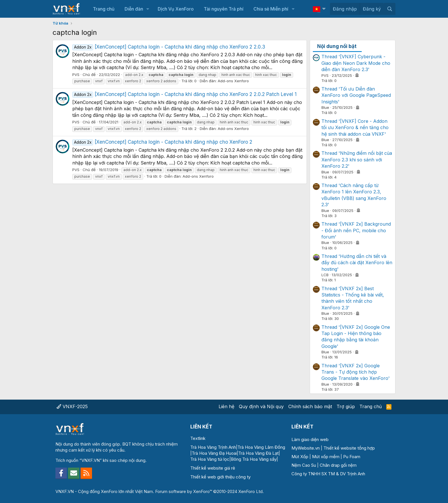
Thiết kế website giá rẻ (213, 468)
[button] (148, 9)
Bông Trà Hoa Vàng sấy (254, 459)
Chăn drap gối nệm (338, 465)
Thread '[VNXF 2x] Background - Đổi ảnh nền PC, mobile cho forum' (356, 230)
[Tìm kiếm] (390, 9)
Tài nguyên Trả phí (224, 9)
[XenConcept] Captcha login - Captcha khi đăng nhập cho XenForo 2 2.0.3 (169, 47)
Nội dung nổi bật (337, 46)
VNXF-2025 (72, 406)
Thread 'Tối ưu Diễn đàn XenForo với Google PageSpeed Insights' (356, 95)
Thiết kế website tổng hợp (349, 448)
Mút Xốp (300, 457)
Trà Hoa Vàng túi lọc (210, 459)
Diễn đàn (134, 9)
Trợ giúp (346, 406)
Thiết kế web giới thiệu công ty (220, 477)
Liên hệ (226, 406)
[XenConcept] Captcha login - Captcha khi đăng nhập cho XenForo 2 (162, 142)
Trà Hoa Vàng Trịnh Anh (213, 447)
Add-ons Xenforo (233, 81)
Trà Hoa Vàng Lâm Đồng (261, 447)
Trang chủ (104, 9)
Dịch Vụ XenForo (176, 9)
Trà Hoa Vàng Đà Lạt (258, 453)
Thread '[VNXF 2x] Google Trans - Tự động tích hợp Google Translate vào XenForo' (356, 372)
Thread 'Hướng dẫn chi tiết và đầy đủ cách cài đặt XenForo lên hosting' (357, 263)
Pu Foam (352, 457)
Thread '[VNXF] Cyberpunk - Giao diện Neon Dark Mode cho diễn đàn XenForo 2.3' (356, 63)
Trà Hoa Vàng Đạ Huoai (214, 453)
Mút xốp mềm (326, 457)
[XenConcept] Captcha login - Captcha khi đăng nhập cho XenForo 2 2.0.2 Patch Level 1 (184, 94)
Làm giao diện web (310, 439)
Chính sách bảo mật (310, 406)
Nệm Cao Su (304, 465)
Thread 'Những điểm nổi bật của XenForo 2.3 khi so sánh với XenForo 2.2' (357, 160)
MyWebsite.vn (306, 448)
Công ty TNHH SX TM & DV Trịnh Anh (328, 474)
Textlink (198, 438)
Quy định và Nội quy (261, 406)
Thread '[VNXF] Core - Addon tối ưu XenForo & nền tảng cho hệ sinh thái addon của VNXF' (355, 128)
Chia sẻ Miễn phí (271, 9)
